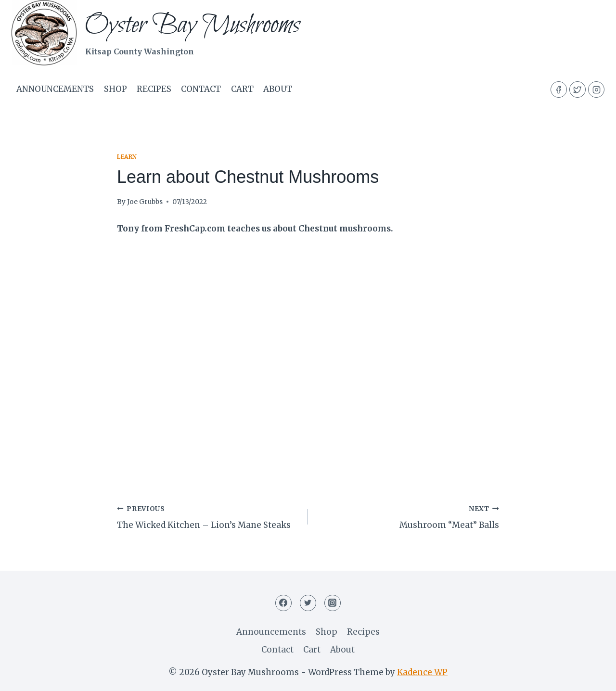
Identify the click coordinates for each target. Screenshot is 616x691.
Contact (201, 89)
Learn (127, 157)
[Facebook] (559, 90)
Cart (242, 89)
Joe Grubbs (145, 202)
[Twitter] (577, 90)
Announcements (55, 89)
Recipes (154, 89)
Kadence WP (422, 672)
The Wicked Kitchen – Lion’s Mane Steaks (208, 516)
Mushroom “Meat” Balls (408, 516)
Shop (115, 89)
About (278, 89)
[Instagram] (596, 90)
